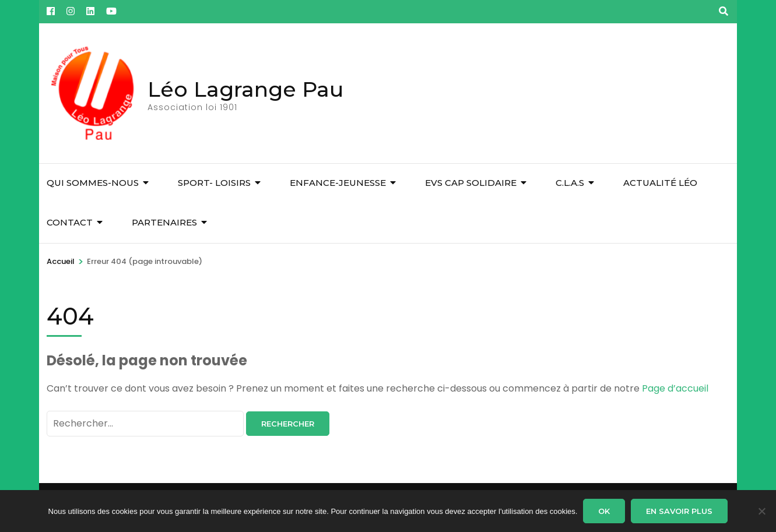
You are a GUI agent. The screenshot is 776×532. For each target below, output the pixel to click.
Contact (70, 222)
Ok (604, 511)
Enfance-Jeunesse (338, 183)
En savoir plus (679, 511)
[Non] (761, 511)
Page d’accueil (675, 388)
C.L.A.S (570, 183)
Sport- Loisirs (214, 183)
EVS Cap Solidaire (471, 183)
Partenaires (164, 222)
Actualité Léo (660, 183)
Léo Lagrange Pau (245, 89)
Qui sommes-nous (93, 183)
